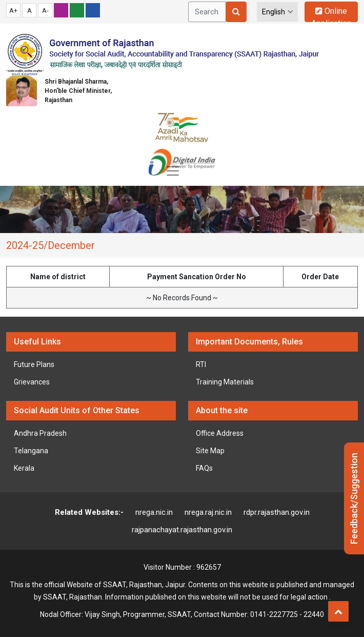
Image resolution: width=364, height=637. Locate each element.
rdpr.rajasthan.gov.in (277, 512)
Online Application (331, 14)
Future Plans (34, 364)
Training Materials (225, 382)
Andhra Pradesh (40, 433)
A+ (13, 11)
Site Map (210, 451)
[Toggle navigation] (173, 171)
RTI (201, 364)
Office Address (220, 433)
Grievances (32, 382)
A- (45, 11)
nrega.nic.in (154, 512)
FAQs (204, 468)
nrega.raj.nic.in (208, 512)
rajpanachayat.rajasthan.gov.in (182, 530)
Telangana (31, 451)
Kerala (24, 468)
